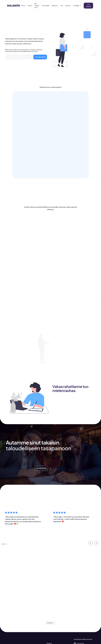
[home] (13, 6)
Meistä (30, 6)
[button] (77, 6)
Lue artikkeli (22, 615)
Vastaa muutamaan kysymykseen (19, 57)
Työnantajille (45, 6)
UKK (62, 6)
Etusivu (23, 6)
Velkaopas (55, 6)
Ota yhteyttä (88, 6)
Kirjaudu (68, 6)
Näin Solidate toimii (37, 6)
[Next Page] (51, 623)
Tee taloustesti (40, 57)
